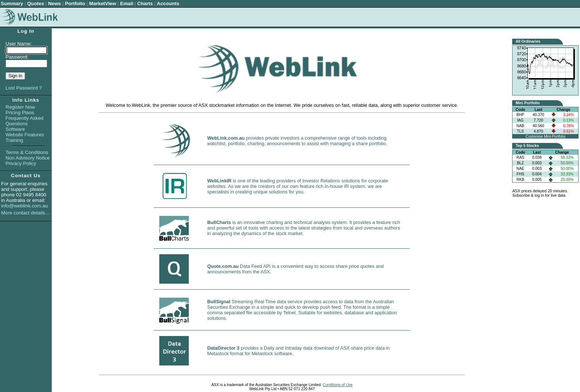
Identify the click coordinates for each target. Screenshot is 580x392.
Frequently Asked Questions (25, 121)
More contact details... (25, 213)
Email (127, 3)
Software (15, 129)
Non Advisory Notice (28, 158)
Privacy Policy (21, 163)
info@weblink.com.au (25, 206)
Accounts (168, 3)
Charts (145, 3)
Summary (12, 3)
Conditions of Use (338, 385)
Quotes (36, 3)
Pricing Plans (20, 113)
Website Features (25, 135)
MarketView (103, 3)
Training (14, 140)
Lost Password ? (24, 88)
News (54, 3)
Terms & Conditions (27, 152)
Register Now (20, 107)
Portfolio (75, 3)
